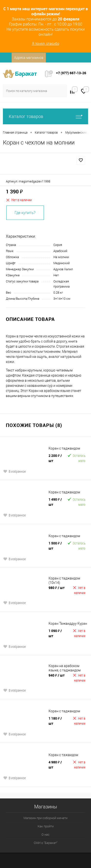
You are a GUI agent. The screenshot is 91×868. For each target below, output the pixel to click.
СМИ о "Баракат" (46, 843)
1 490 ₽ (55, 502)
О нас (45, 835)
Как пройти (46, 826)
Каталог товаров (45, 116)
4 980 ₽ (55, 765)
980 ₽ (57, 588)
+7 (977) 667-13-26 (71, 73)
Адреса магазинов (29, 58)
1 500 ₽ (55, 546)
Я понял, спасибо (46, 44)
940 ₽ (57, 675)
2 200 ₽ (55, 458)
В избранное (14, 471)
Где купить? (25, 213)
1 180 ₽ (55, 721)
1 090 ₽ (55, 633)
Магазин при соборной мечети (45, 818)
